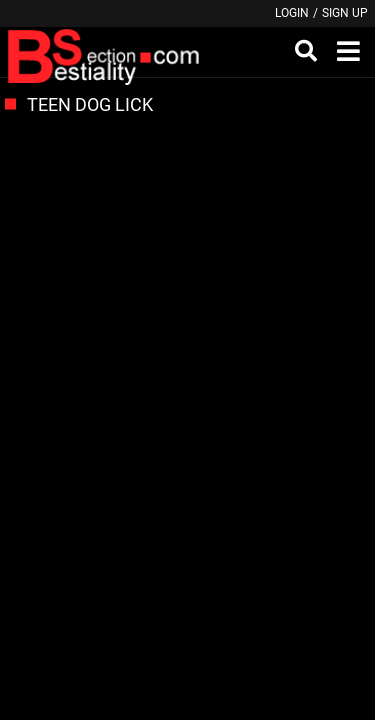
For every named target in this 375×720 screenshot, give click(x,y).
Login (292, 13)
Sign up (345, 13)
